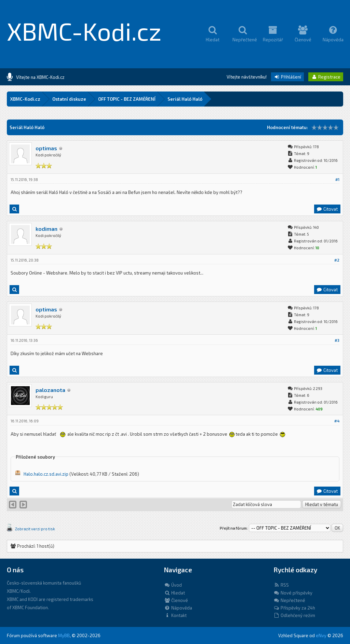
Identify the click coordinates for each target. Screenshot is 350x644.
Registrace (326, 77)
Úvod (173, 585)
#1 (337, 179)
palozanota (50, 390)
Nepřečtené (289, 600)
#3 (337, 340)
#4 (337, 421)
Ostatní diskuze (69, 99)
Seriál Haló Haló (185, 99)
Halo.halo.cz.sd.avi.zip (46, 474)
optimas (46, 148)
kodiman (46, 229)
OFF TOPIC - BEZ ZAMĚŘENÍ (127, 99)
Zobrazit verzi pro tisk (35, 529)
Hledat (174, 593)
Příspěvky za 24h (294, 608)
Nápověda (178, 608)
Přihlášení (287, 77)
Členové (176, 600)
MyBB (64, 635)
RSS (281, 585)
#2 (337, 260)
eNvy (321, 635)
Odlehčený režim (294, 615)
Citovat (327, 209)
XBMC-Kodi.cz (84, 31)
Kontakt (175, 615)
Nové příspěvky (293, 593)
